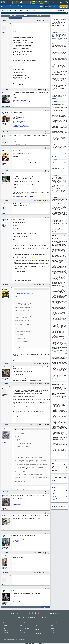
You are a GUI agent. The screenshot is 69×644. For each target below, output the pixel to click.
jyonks (34, 89)
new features (60, 191)
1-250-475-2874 (44, 2)
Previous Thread (12, 16)
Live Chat (37, 3)
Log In (65, 10)
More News (54, 458)
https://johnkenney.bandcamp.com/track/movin (23, 27)
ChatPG (54, 16)
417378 (49, 109)
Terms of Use (54, 638)
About (5, 625)
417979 (49, 552)
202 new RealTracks (62, 351)
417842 (49, 384)
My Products (38, 634)
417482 (49, 147)
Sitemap (6, 634)
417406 (49, 132)
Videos (53, 630)
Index (26, 16)
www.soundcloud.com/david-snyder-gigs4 (21, 127)
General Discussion (19, 10)
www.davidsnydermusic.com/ (18, 124)
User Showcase (28, 10)
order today (58, 188)
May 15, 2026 (55, 159)
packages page (55, 153)
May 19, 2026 (55, 101)
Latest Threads (31, 13)
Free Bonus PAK (60, 91)
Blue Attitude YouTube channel (19, 506)
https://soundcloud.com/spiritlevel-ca (20, 100)
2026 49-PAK (56, 374)
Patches (53, 625)
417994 (49, 573)
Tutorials (53, 632)
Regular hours (54, 171)
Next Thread (40, 16)
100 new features (60, 71)
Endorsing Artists (24, 630)
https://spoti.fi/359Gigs (17, 123)
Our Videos (15, 282)
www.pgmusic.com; (6, 639)
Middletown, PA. (5, 164)
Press (5, 629)
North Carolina (4, 126)
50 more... (17, 540)
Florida (3, 529)
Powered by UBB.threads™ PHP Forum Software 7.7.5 (34, 643)
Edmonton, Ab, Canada (6, 106)
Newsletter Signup (40, 627)
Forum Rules (38, 13)
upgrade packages (57, 86)
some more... (17, 542)
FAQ (43, 13)
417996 (49, 587)
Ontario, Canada (5, 509)
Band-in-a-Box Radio (24, 629)
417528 (49, 170)
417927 (49, 512)
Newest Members (56, 475)
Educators (6, 632)
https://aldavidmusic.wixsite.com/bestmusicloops (25, 196)
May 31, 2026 (55, 33)
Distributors (6, 630)
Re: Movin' (6, 89)
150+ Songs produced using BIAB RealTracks (22, 539)
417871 (49, 492)
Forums (12, 10)
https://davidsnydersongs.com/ (19, 121)
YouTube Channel (16, 601)
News (37, 625)
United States (4, 442)
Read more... (54, 99)
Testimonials (23, 632)
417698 (49, 216)
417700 (49, 285)
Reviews (22, 634)
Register (59, 10)
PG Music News (55, 30)
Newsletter (56, 613)
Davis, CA (3, 213)
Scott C (34, 132)
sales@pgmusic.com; (14, 639)
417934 (49, 532)
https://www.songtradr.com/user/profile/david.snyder (23, 128)
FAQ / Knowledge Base (57, 627)
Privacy (60, 638)
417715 (49, 363)
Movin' (5, 20)
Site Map (65, 638)
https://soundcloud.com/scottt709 (19, 99)
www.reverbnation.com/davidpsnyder (20, 125)
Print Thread (13, 18)
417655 (49, 200)
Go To (19, 18)
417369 (49, 89)
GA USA (3, 227)
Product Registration (56, 634)
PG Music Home (5, 10)
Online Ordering (46, 3)
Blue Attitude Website (17, 505)
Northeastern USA (5, 605)
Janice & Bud (33, 384)
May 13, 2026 (55, 198)
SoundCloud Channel (17, 600)
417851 (49, 425)
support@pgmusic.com (22, 639)
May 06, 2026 (55, 381)
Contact (6, 627)
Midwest (3, 381)
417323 (49, 20)
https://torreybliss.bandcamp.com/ (19, 489)
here (56, 225)
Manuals (53, 629)
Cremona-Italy (4, 570)
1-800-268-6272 (38, 2)
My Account (38, 632)
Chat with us (48, 618)
